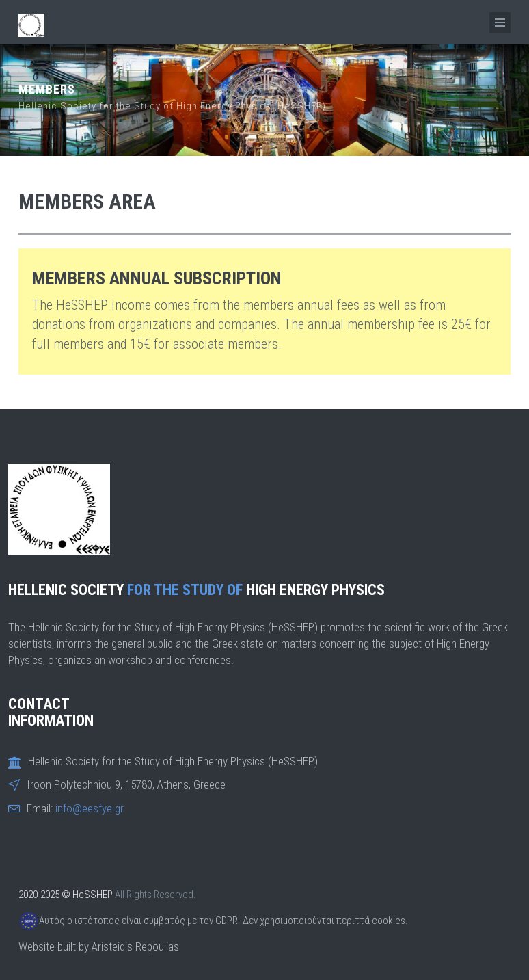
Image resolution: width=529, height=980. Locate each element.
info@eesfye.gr (90, 808)
